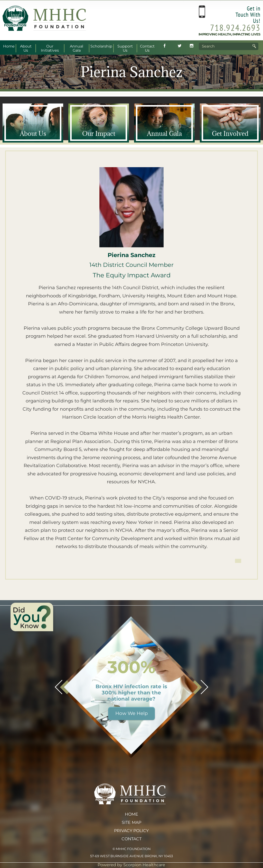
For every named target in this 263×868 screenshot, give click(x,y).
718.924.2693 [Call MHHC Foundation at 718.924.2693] (235, 27)
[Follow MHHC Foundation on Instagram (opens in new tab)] (192, 46)
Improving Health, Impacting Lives (229, 34)
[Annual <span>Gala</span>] (164, 123)
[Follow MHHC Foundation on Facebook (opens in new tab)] (165, 46)
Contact (131, 839)
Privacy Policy (131, 831)
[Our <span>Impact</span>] (99, 123)
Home (131, 814)
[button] (59, 687)
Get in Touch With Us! (248, 15)
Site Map (131, 822)
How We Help (131, 713)
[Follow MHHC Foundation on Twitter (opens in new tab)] (180, 46)
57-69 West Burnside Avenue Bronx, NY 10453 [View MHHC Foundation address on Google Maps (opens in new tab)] (131, 856)
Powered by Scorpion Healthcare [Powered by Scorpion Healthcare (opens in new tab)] (131, 865)
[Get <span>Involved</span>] (230, 123)
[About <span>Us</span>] (33, 123)
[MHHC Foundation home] (44, 29)
